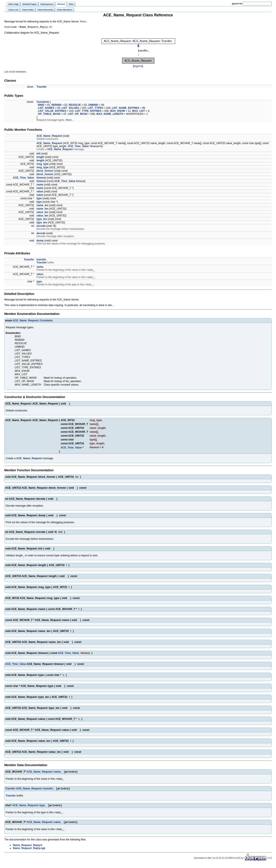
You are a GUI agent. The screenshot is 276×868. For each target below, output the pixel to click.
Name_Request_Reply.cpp (29, 851)
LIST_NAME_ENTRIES (126, 109)
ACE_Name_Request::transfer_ (35, 790)
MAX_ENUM (117, 112)
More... (84, 22)
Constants (43, 103)
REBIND (56, 106)
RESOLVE (75, 106)
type (39, 199)
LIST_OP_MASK (78, 115)
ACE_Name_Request (49, 137)
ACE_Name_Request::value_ (44, 825)
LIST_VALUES (70, 109)
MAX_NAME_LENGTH (110, 115)
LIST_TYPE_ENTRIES (88, 112)
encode (41, 227)
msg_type (42, 165)
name (40, 185)
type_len (42, 220)
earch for (237, 4)
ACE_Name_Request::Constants (33, 321)
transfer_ (42, 260)
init (38, 154)
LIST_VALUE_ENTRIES (52, 112)
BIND (41, 106)
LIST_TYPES (95, 109)
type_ (40, 282)
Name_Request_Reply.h (28, 848)
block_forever (45, 171)
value (40, 192)
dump (40, 241)
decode (41, 234)
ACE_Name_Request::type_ (29, 808)
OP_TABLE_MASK (49, 115)
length (40, 158)
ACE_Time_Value (78, 147)
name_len (42, 206)
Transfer (42, 87)
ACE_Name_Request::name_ (45, 773)
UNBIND (93, 106)
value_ (40, 275)
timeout (41, 178)
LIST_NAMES (46, 109)
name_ (41, 268)
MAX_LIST (139, 112)
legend (138, 67)
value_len (42, 213)
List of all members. (16, 72)
